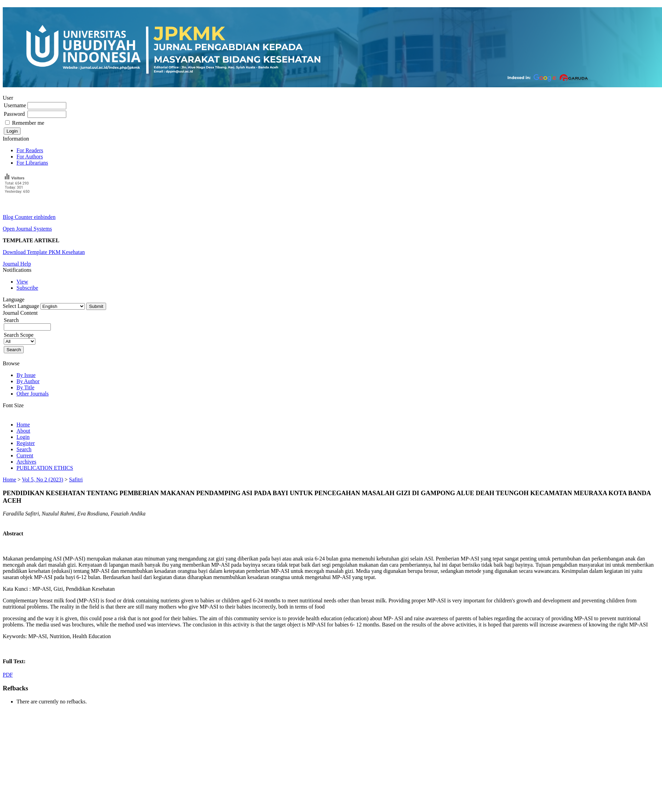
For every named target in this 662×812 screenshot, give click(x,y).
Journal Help (17, 264)
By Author (28, 381)
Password (14, 114)
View (22, 282)
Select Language (21, 306)
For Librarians (32, 163)
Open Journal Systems (27, 229)
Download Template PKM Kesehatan (44, 252)
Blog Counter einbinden (29, 217)
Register (26, 443)
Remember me (28, 123)
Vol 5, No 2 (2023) (43, 480)
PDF (8, 675)
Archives (26, 462)
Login (23, 437)
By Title (25, 387)
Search (24, 449)
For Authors (30, 157)
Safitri (76, 480)
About (23, 431)
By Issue (26, 375)
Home (23, 425)
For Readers (30, 150)
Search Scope (20, 338)
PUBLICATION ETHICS (45, 468)
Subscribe (27, 288)
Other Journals (33, 394)
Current (25, 455)
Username (15, 105)
